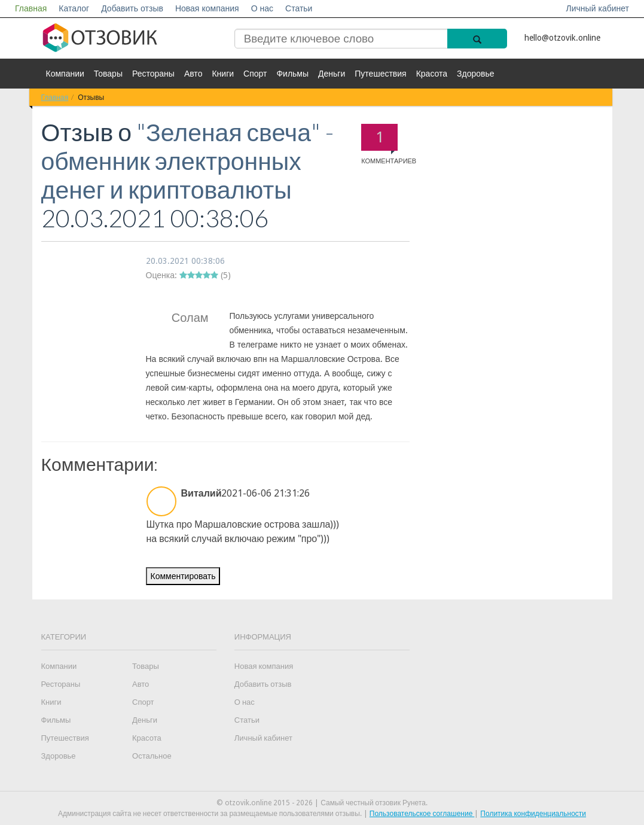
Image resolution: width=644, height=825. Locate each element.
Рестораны (153, 74)
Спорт (255, 74)
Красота (432, 74)
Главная (31, 8)
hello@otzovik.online (562, 38)
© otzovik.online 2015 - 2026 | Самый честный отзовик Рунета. (322, 803)
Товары (108, 74)
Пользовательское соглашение (422, 814)
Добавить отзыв (132, 8)
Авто (193, 74)
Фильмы (292, 74)
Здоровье (476, 74)
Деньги (332, 74)
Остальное (152, 756)
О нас (262, 8)
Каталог (74, 8)
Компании (65, 74)
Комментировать (183, 576)
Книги (223, 74)
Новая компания (207, 8)
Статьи (299, 8)
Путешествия (380, 74)
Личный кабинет (598, 8)
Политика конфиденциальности (533, 814)
